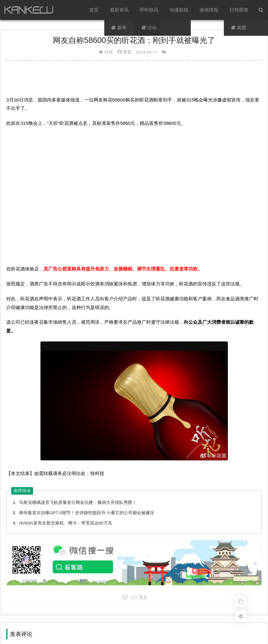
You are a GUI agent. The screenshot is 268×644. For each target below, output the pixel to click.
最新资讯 (119, 10)
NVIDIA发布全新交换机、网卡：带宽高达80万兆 (66, 523)
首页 (94, 10)
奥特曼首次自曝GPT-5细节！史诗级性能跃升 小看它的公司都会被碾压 (87, 513)
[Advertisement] (134, 81)
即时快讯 (149, 10)
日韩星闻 (239, 10)
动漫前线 (179, 10)
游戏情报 (209, 10)
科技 (109, 52)
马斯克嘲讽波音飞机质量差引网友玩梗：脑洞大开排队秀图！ (78, 503)
